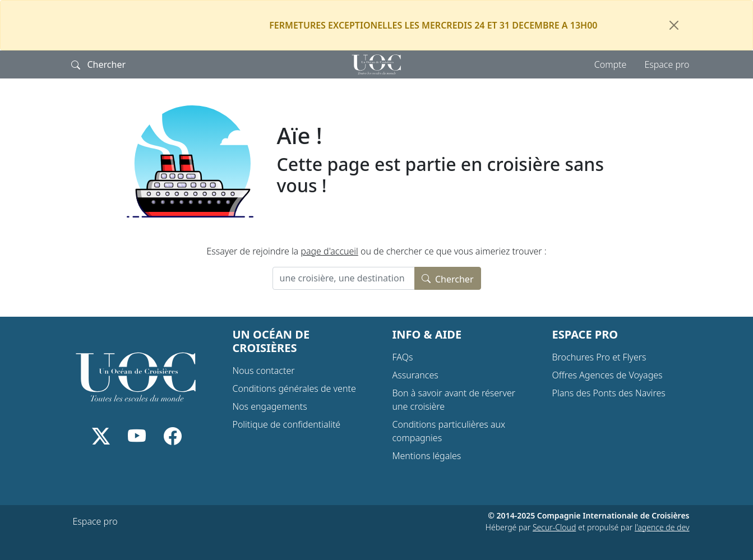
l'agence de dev (662, 527)
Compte (611, 64)
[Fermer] (674, 25)
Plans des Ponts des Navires (609, 393)
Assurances (415, 375)
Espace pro (667, 64)
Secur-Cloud (554, 527)
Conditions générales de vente (294, 388)
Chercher (448, 278)
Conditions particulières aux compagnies (449, 431)
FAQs (403, 357)
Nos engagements (270, 406)
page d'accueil (329, 251)
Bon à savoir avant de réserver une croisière (454, 400)
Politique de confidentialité (287, 424)
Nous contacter (264, 371)
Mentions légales (427, 456)
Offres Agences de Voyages (608, 375)
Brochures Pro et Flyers (599, 357)
